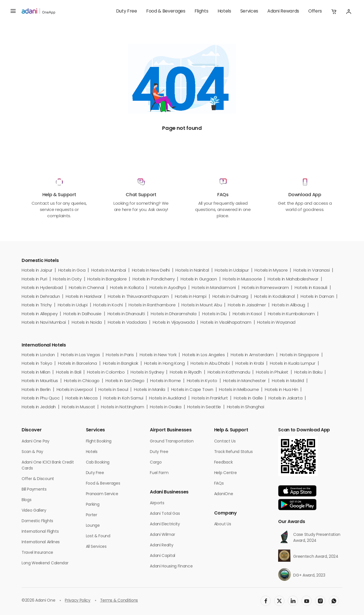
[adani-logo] (38, 11)
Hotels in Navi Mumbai (44, 323)
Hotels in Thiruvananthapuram (138, 297)
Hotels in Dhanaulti (126, 314)
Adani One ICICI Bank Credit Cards (48, 466)
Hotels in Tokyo (37, 364)
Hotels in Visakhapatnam (226, 323)
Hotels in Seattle (204, 407)
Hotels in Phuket (272, 373)
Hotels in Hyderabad (42, 288)
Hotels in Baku (308, 373)
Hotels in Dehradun (41, 297)
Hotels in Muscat (78, 407)
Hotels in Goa (72, 271)
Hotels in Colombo (106, 373)
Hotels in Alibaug (289, 305)
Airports (157, 503)
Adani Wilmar (162, 535)
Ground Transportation (172, 441)
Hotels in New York (158, 355)
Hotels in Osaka (166, 407)
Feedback (223, 463)
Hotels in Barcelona (77, 364)
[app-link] (297, 491)
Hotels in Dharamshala (173, 314)
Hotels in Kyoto (202, 381)
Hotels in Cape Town (192, 390)
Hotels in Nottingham (123, 407)
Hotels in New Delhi (151, 271)
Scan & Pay (32, 452)
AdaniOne (224, 494)
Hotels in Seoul (113, 390)
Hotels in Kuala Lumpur (293, 364)
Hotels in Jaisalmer (247, 305)
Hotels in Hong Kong (165, 364)
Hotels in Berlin (36, 390)
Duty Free (127, 11)
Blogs (26, 500)
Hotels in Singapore (299, 355)
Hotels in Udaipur (232, 271)
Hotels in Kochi (108, 305)
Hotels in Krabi (250, 364)
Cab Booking (98, 463)
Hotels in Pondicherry (154, 279)
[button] (334, 11)
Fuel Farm (159, 473)
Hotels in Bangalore (107, 279)
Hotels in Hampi (191, 297)
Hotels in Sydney (147, 373)
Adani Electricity (165, 524)
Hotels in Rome (166, 381)
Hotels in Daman (317, 297)
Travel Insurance (37, 553)
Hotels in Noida (87, 323)
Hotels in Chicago (82, 381)
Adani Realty (162, 545)
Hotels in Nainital (192, 271)
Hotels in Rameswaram (265, 288)
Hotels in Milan (36, 373)
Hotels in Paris (120, 355)
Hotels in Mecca (81, 398)
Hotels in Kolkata (127, 288)
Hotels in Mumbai (109, 271)
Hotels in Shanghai (246, 407)
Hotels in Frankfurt (210, 398)
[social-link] (266, 601)
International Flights (40, 532)
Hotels (224, 11)
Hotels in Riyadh (186, 373)
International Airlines (41, 542)
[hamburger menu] (13, 11)
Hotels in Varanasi (312, 271)
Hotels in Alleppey (40, 314)
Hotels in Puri (34, 279)
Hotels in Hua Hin (282, 390)
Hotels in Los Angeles (203, 355)
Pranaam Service (102, 494)
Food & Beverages (166, 11)
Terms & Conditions (119, 601)
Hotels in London (38, 355)
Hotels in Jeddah (39, 407)
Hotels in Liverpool (75, 390)
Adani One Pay (36, 441)
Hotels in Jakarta (286, 398)
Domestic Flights (37, 521)
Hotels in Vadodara (127, 323)
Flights (201, 11)
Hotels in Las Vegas (80, 355)
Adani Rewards (283, 11)
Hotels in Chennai (87, 288)
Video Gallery (34, 511)
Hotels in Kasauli (311, 288)
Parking (93, 505)
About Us (223, 524)
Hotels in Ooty (67, 279)
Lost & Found (98, 536)
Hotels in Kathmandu (229, 373)
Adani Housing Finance (171, 566)
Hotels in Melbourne (239, 390)
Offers (315, 11)
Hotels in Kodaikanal (275, 297)
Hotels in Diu (214, 314)
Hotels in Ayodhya (168, 288)
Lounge (93, 526)
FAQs (219, 484)
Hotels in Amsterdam (252, 355)
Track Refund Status (233, 452)
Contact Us (225, 441)
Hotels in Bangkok (121, 364)
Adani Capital (163, 556)
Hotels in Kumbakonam (291, 314)
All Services (96, 547)
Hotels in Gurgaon (199, 279)
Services (249, 11)
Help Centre (225, 473)
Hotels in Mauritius (40, 381)
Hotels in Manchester (245, 381)
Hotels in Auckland (167, 398)
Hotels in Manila (150, 390)
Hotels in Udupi (73, 305)
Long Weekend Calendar (45, 563)
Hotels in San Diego (125, 381)
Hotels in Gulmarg (230, 297)
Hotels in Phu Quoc (41, 398)
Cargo (156, 463)
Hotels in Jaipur (37, 271)
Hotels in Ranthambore (152, 305)
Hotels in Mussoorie (242, 279)
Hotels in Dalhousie (82, 314)
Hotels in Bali (69, 373)
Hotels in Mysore (271, 271)
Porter (92, 515)
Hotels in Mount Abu (202, 305)
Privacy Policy (78, 601)
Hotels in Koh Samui (123, 398)
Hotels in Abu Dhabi (210, 364)
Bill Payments (34, 490)
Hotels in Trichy (37, 305)
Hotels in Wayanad (276, 323)
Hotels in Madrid (288, 381)
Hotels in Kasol (247, 314)
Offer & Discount (38, 479)
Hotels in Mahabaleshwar (293, 279)
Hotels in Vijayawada (174, 323)
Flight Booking (99, 441)
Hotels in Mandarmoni (214, 288)
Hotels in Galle (248, 398)
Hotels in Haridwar (84, 297)
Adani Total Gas (165, 514)
